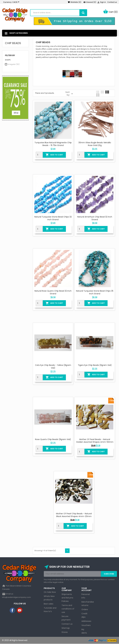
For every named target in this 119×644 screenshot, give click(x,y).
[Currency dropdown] (16, 2)
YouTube (20, 611)
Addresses (86, 621)
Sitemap (66, 628)
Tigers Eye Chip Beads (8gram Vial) (95, 365)
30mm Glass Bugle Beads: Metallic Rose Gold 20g (95, 144)
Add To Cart (54, 155)
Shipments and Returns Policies (67, 598)
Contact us (112, 2)
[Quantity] (39, 155)
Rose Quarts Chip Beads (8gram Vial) (53, 439)
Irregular (14, 65)
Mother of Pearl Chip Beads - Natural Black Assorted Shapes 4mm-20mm (74, 515)
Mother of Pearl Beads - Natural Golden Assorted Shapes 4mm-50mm (95, 441)
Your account (86, 589)
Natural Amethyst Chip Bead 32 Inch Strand (95, 218)
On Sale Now (50, 592)
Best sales (49, 604)
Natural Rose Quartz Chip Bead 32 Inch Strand (53, 293)
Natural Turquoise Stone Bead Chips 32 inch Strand (53, 218)
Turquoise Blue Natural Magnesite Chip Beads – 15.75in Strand (53, 144)
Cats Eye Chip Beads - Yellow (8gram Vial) (53, 367)
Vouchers (86, 625)
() (74, 2)
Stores (65, 632)
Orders (85, 610)
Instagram (27, 611)
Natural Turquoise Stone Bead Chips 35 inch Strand (95, 293)
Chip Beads (13, 43)
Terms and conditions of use (68, 609)
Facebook (13, 611)
